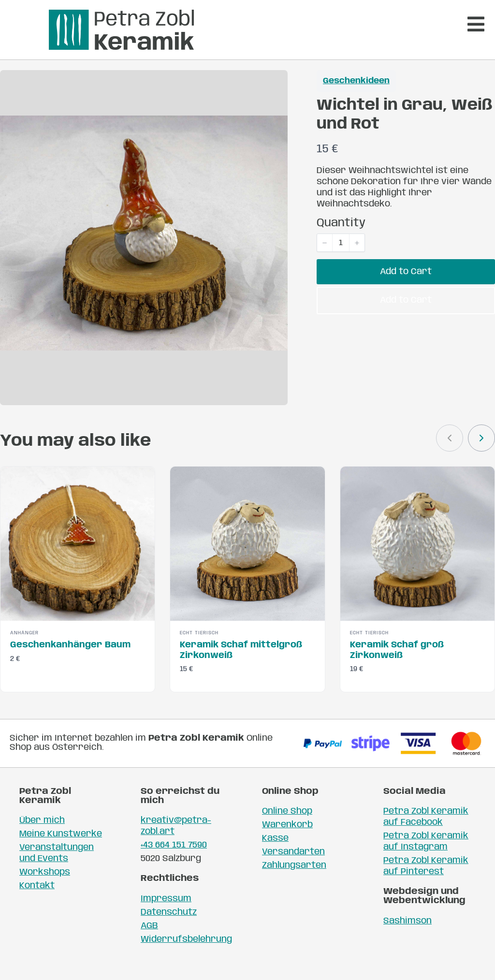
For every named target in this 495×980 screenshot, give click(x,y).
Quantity (341, 239)
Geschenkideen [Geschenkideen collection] (356, 97)
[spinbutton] (341, 259)
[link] (481, 453)
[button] (325, 259)
